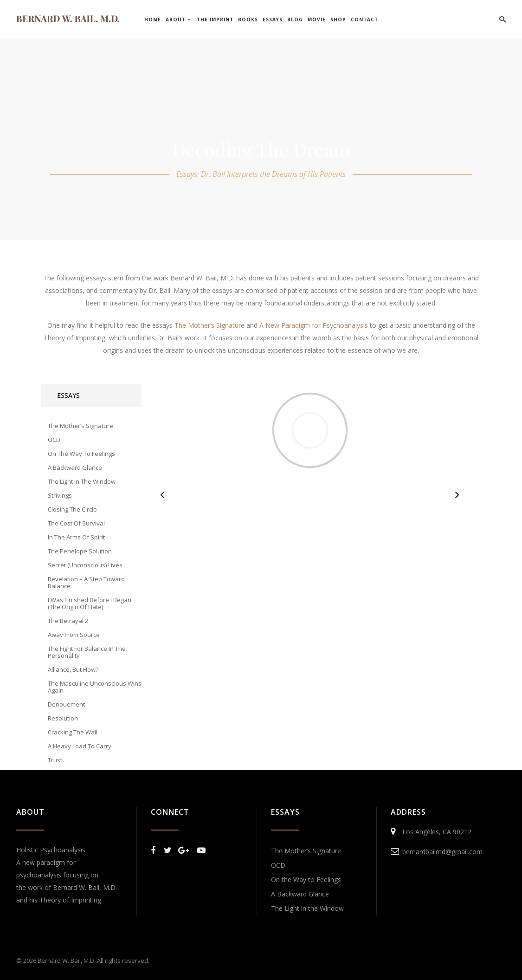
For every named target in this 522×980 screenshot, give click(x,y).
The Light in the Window (307, 908)
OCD (278, 865)
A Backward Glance (300, 894)
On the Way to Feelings (306, 879)
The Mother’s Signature (306, 851)
